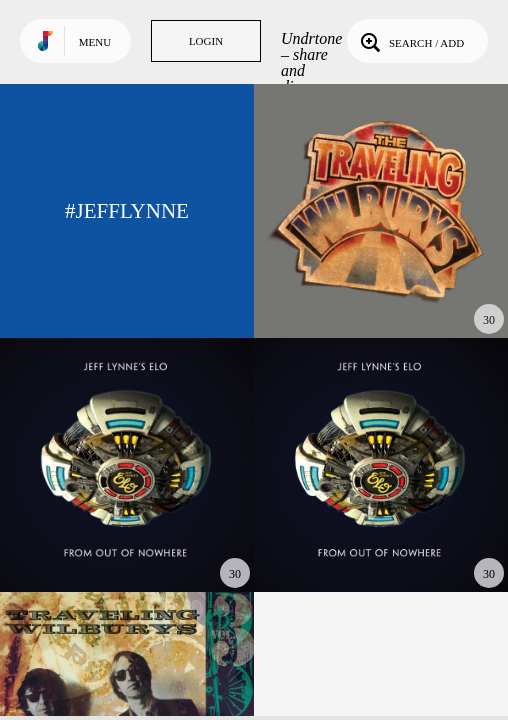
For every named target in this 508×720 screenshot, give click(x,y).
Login (206, 41)
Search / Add (410, 41)
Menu (95, 42)
